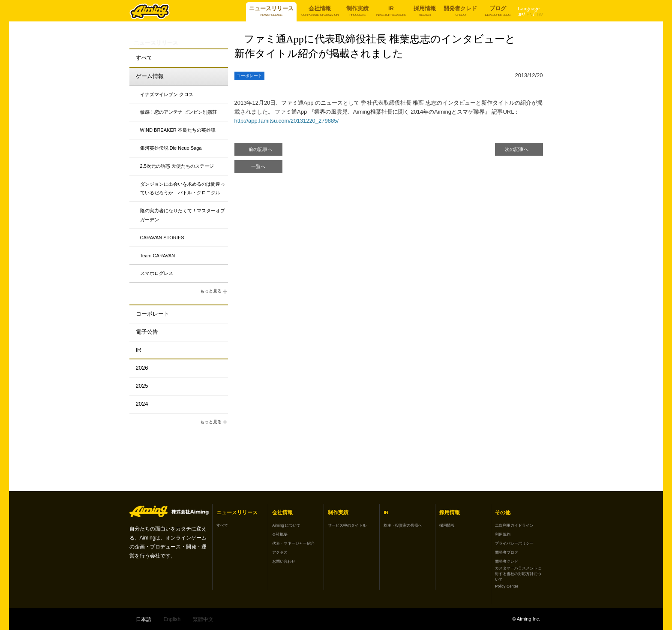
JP (520, 15)
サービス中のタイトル (347, 525)
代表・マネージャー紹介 (293, 543)
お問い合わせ (284, 561)
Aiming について (286, 525)
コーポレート (153, 314)
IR (139, 350)
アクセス (280, 552)
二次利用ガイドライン (514, 525)
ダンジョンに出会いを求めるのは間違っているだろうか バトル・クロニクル (183, 188)
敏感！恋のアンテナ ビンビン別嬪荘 (178, 112)
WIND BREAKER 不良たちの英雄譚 (178, 130)
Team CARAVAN (158, 256)
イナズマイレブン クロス (167, 94)
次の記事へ (517, 149)
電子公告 (147, 332)
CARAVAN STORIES (162, 238)
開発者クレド (507, 561)
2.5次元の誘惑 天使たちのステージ (177, 166)
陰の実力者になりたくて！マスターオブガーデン (183, 215)
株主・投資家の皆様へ (403, 525)
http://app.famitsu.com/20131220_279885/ (287, 121)
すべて (144, 58)
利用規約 (503, 534)
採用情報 (447, 525)
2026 (142, 368)
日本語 (144, 619)
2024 (142, 404)
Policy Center (507, 586)
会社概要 (280, 534)
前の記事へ (260, 149)
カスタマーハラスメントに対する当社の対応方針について (518, 574)
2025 (142, 386)
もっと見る (214, 292)
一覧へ (258, 166)
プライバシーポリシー (514, 543)
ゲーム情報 (150, 76)
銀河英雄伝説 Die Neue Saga (171, 148)
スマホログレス (157, 273)
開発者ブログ (507, 552)
